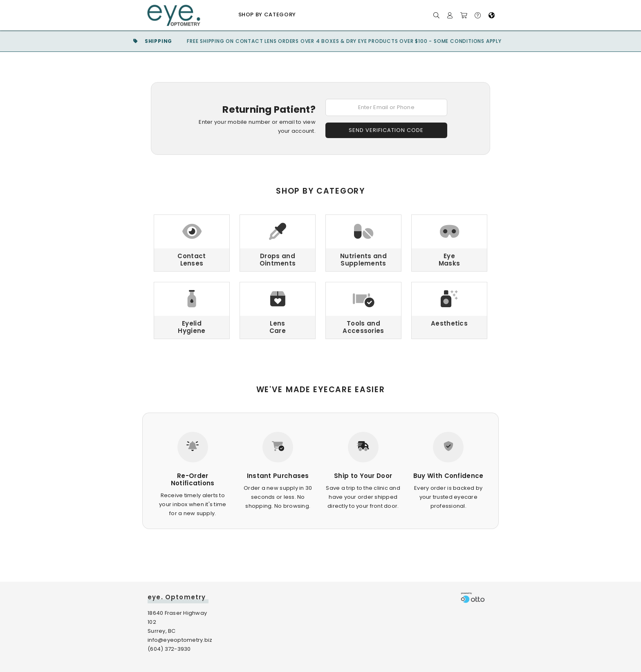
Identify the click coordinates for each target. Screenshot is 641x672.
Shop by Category (267, 15)
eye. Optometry (177, 597)
